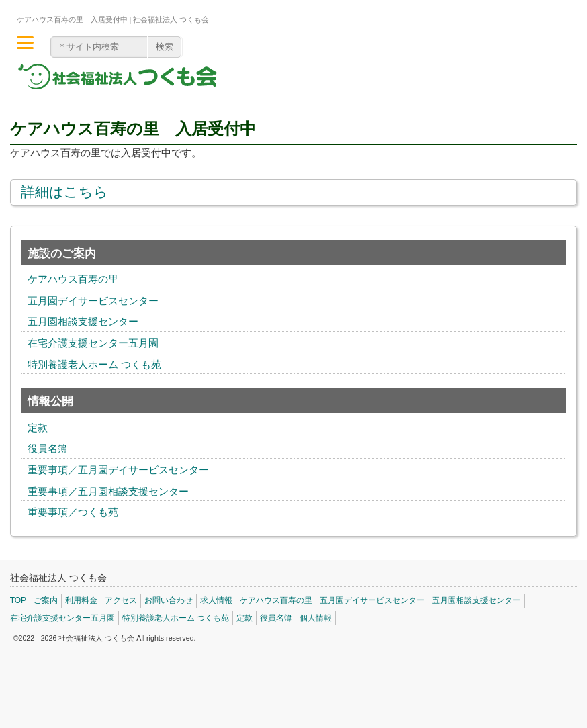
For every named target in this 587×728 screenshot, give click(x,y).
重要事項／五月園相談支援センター (108, 492)
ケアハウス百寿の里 (73, 279)
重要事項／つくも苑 (73, 512)
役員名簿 (48, 449)
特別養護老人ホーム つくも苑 (94, 365)
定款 (38, 428)
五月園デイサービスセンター (93, 301)
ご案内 (46, 600)
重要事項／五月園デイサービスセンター (118, 470)
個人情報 (316, 618)
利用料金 (81, 600)
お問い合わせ (169, 600)
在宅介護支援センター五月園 (93, 343)
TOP (18, 600)
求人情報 (216, 600)
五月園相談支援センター (83, 322)
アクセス (121, 600)
